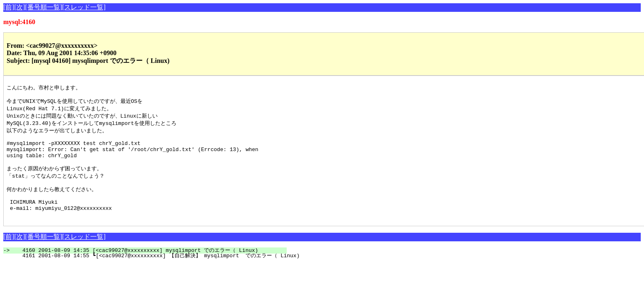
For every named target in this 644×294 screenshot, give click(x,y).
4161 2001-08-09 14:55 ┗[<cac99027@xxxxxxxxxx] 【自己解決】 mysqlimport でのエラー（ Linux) (156, 273)
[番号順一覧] (43, 7)
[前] (9, 7)
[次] (20, 7)
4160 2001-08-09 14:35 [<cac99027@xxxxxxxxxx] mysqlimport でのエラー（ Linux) (150, 267)
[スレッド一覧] (84, 7)
